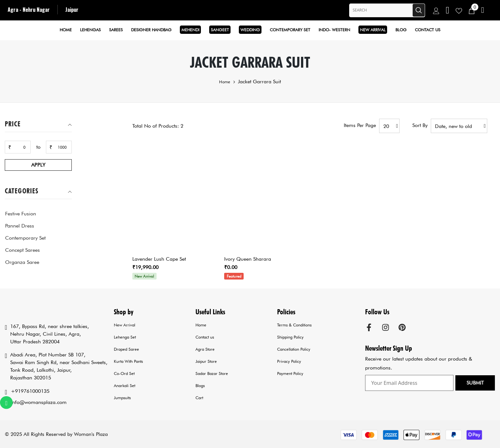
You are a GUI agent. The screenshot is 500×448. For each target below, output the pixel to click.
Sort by (420, 125)
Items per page (360, 125)
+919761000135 (30, 391)
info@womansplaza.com (39, 402)
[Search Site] (381, 10)
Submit (475, 383)
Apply (38, 165)
